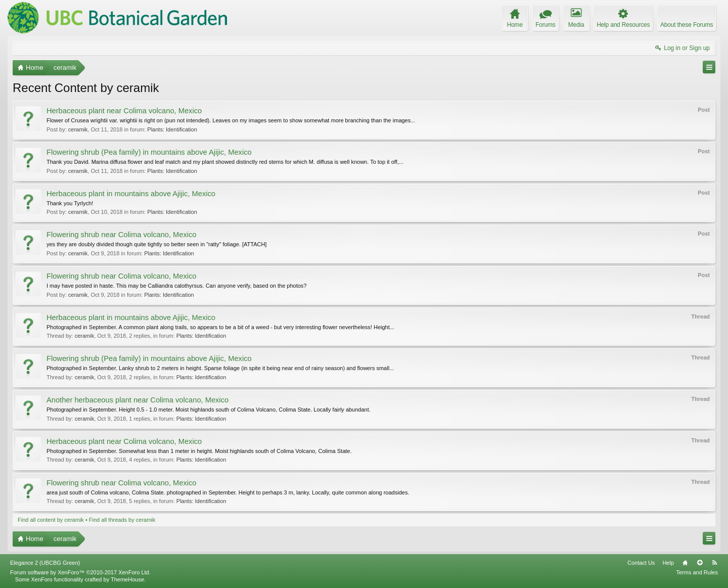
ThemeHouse (127, 579)
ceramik (78, 129)
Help (668, 563)
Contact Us (641, 563)
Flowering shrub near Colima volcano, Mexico (122, 235)
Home (685, 563)
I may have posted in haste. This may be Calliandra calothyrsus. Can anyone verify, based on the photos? (176, 286)
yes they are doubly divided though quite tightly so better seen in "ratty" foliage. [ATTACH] (156, 244)
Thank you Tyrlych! (70, 203)
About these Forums (687, 25)
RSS (714, 563)
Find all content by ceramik (51, 520)
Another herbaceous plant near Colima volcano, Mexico (138, 400)
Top (700, 563)
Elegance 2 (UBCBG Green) (45, 563)
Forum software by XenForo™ (80, 572)
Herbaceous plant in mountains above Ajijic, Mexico (131, 194)
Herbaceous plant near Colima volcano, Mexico (124, 111)
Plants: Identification (172, 129)
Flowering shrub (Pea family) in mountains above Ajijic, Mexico (149, 152)
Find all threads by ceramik (122, 520)
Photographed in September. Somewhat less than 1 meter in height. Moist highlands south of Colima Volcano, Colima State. (199, 451)
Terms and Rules (697, 572)
